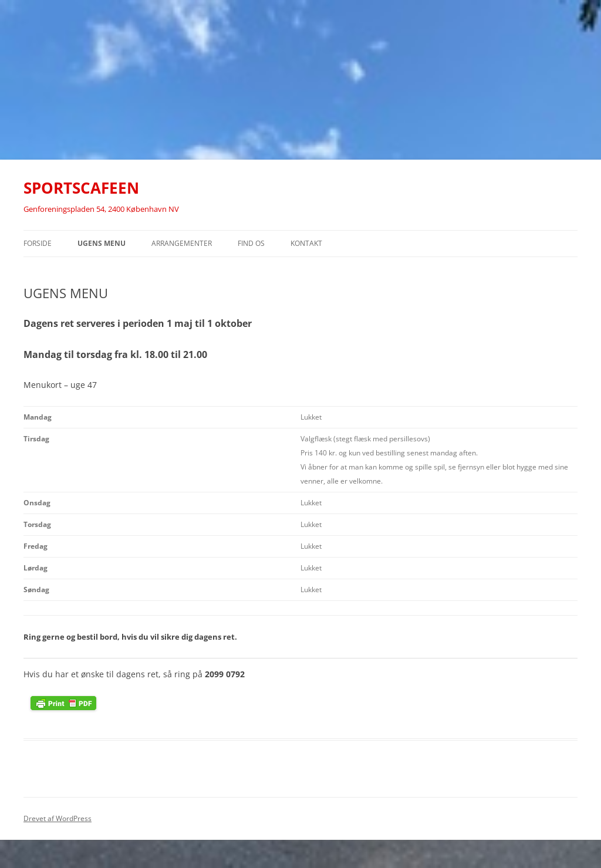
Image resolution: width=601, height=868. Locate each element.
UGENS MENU (102, 243)
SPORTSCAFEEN (81, 188)
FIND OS (251, 243)
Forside (38, 243)
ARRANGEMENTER (182, 243)
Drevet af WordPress (58, 818)
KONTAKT (306, 243)
